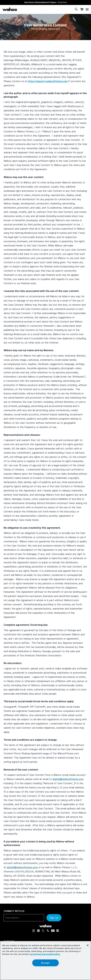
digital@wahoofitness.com (68, 779)
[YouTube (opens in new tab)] (53, 931)
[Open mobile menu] (87, 9)
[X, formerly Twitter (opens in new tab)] (43, 931)
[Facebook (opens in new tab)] (58, 931)
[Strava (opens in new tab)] (48, 931)
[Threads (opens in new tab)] (34, 931)
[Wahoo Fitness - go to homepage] (45, 926)
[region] (45, 960)
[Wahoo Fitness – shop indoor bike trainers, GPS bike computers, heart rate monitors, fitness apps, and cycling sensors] (10, 9)
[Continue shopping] (22, 9)
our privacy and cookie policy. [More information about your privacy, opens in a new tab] (45, 954)
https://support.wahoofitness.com (48, 81)
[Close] (88, 945)
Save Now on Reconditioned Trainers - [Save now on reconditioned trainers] (46, 2)
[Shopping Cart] (82, 9)
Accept (45, 963)
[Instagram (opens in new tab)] (38, 931)
